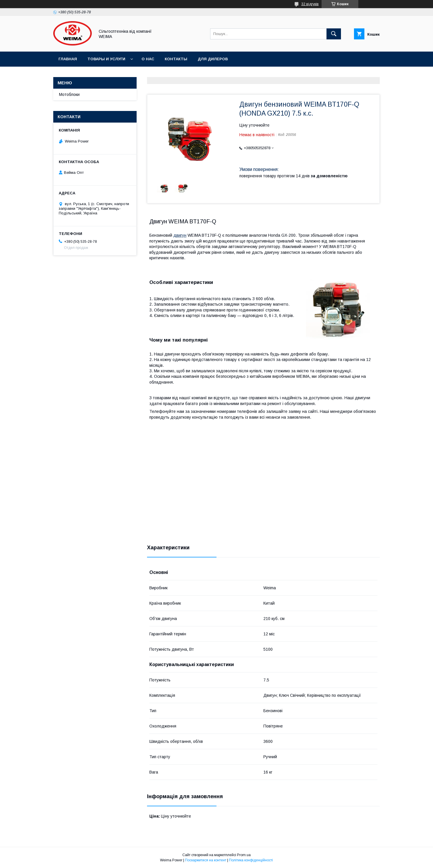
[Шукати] (334, 34)
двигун (180, 235)
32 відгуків (310, 4)
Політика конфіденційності (251, 860)
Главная (68, 59)
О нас (148, 59)
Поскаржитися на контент (206, 860)
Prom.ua (244, 855)
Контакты (176, 59)
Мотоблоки (69, 94)
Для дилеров (213, 59)
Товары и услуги (106, 59)
